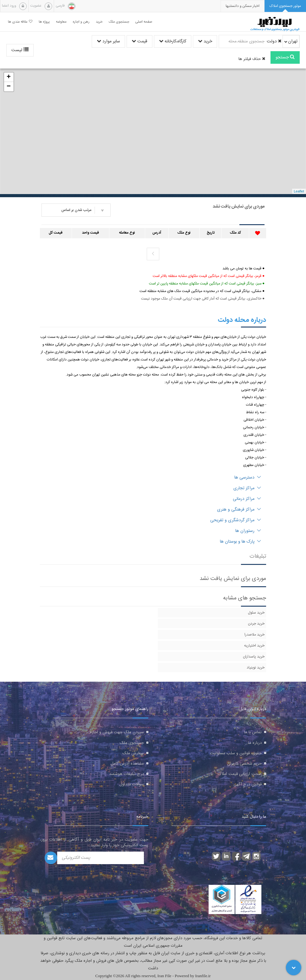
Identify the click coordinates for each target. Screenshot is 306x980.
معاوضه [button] (61, 22)
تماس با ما (253, 732)
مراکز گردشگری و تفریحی (236, 520)
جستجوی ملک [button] (119, 22)
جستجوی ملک (132, 743)
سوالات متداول (132, 784)
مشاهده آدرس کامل (127, 764)
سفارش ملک (133, 753)
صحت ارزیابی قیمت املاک (240, 774)
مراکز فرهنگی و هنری (239, 510)
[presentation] (243, 6)
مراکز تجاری (247, 488)
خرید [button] (99, 22)
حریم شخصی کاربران (244, 764)
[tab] (285, 6)
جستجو (285, 57)
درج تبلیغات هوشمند (126, 774)
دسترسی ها (248, 478)
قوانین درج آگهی (248, 784)
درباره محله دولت (242, 320)
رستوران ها (248, 531)
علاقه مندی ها (20, 22)
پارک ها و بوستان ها (240, 542)
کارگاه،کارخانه (173, 41)
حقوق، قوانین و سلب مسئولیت (236, 753)
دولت (274, 41)
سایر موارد (108, 41)
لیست (20, 50)
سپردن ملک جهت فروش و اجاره (117, 732)
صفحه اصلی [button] (144, 22)
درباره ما (255, 743)
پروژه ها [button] (44, 22)
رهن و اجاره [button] (81, 22)
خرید (205, 41)
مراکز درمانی (247, 499)
